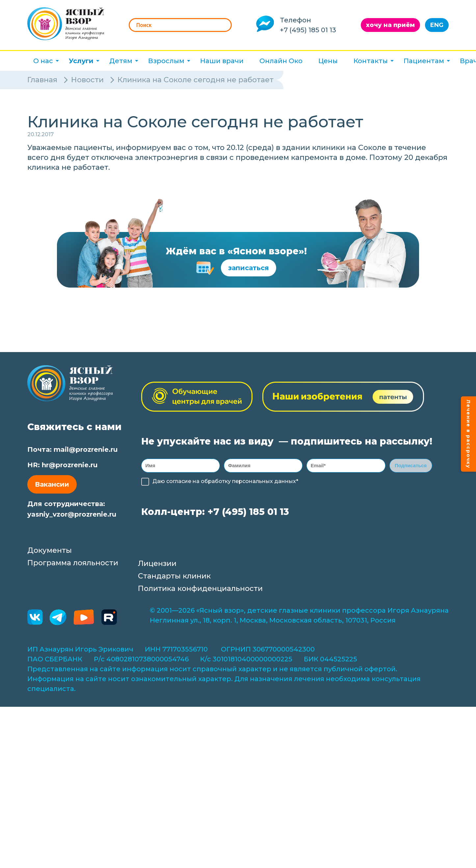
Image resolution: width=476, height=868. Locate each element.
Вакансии (52, 484)
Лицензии (157, 565)
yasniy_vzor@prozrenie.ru (72, 514)
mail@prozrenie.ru (86, 449)
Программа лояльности (73, 565)
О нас (43, 61)
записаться (249, 268)
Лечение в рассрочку (468, 434)
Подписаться (411, 466)
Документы (50, 552)
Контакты (371, 61)
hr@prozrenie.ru (70, 465)
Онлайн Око (281, 61)
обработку (216, 483)
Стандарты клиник (174, 578)
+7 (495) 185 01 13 (308, 30)
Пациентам (424, 61)
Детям (121, 61)
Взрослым (166, 61)
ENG (437, 25)
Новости (87, 80)
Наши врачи (222, 61)
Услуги (81, 61)
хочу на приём (390, 25)
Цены (328, 61)
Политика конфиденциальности (200, 590)
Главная (42, 80)
